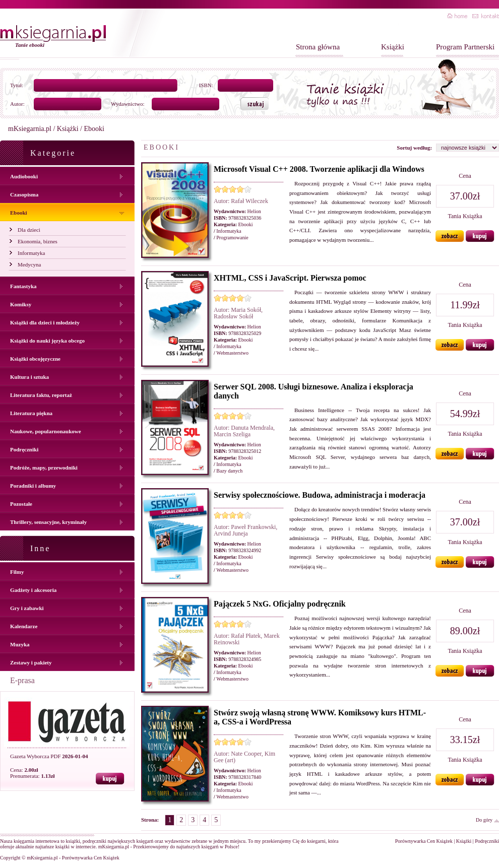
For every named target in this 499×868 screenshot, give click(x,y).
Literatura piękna (31, 413)
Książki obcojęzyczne (35, 359)
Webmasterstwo (232, 353)
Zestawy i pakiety (31, 662)
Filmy (17, 572)
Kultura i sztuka (29, 377)
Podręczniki (24, 449)
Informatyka (31, 253)
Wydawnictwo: (128, 104)
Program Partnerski (465, 47)
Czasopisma (24, 194)
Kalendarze (24, 626)
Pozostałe (21, 504)
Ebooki (19, 213)
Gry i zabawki (27, 608)
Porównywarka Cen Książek (424, 841)
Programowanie (232, 238)
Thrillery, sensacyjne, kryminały (48, 522)
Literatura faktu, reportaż (41, 395)
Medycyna (29, 264)
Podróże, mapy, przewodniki (44, 468)
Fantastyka (23, 286)
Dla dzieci (29, 230)
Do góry (484, 820)
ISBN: (206, 85)
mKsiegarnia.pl (30, 129)
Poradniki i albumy (33, 486)
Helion (254, 211)
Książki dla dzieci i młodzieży (45, 322)
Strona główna (318, 47)
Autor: (17, 104)
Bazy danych (229, 471)
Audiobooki (24, 176)
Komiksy (21, 304)
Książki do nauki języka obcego (47, 341)
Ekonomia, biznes (38, 241)
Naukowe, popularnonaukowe (46, 431)
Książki (393, 47)
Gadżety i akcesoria (33, 590)
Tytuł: (17, 85)
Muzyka (20, 644)
